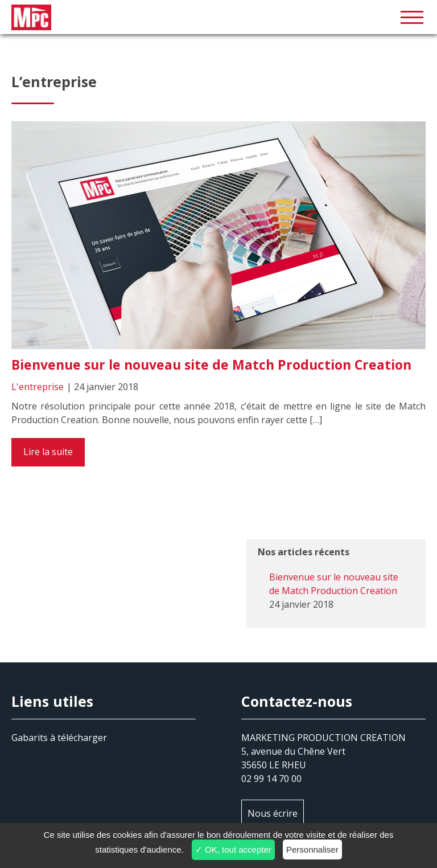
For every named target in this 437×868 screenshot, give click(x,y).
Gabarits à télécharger (59, 738)
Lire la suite (48, 452)
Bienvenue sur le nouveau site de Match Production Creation (211, 365)
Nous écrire (273, 813)
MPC (218, 17)
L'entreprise (38, 387)
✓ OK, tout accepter (233, 849)
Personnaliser (312, 849)
